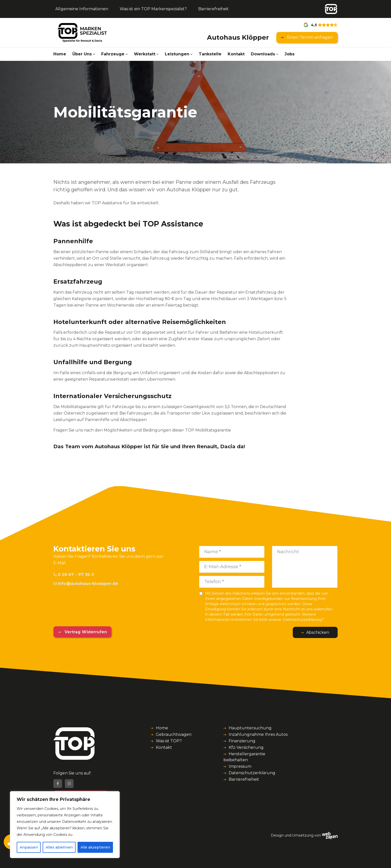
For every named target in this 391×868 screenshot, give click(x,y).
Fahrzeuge (113, 54)
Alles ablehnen (59, 847)
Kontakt (236, 54)
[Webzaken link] (330, 835)
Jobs (290, 54)
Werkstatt (145, 54)
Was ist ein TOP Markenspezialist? (153, 9)
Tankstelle (210, 54)
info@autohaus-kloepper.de (86, 584)
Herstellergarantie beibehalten (244, 757)
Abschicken (318, 632)
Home (60, 54)
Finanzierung (242, 741)
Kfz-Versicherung (246, 747)
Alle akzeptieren (95, 847)
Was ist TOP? (169, 741)
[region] (65, 825)
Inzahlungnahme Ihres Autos (258, 734)
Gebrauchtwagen (174, 734)
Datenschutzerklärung (252, 773)
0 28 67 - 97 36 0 (74, 575)
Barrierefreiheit (213, 9)
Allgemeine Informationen (82, 9)
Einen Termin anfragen (309, 37)
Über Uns (82, 54)
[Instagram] (69, 784)
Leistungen (177, 54)
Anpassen (29, 847)
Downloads (263, 54)
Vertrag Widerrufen (85, 632)
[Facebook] (58, 784)
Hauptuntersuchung (250, 728)
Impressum (240, 766)
